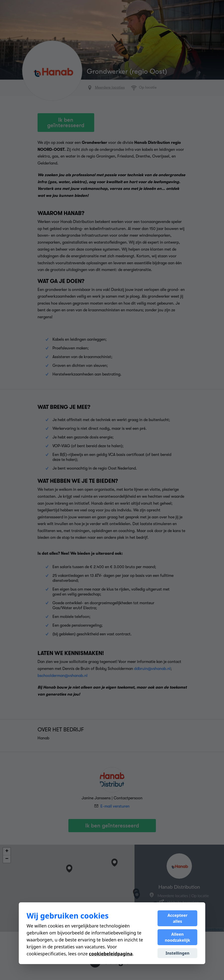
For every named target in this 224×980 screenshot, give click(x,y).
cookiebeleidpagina (111, 954)
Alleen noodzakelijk (178, 937)
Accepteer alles (178, 918)
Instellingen (178, 953)
